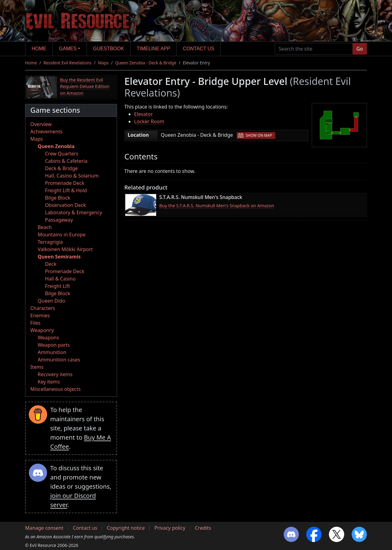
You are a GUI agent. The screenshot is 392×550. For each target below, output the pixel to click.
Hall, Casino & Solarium (72, 176)
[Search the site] (314, 49)
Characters (43, 308)
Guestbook (109, 49)
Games (68, 49)
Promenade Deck (65, 183)
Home (39, 49)
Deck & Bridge (61, 168)
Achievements (46, 132)
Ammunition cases (59, 360)
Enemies (40, 315)
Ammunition (52, 352)
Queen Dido (51, 301)
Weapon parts (54, 345)
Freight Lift (57, 286)
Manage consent (44, 528)
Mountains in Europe (62, 235)
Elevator (143, 114)
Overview (41, 124)
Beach (45, 227)
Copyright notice (126, 528)
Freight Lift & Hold (66, 190)
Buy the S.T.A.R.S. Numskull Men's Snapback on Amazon (217, 206)
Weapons (48, 338)
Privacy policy (170, 528)
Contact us (199, 49)
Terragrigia (50, 242)
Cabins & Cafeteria (66, 161)
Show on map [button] (259, 135)
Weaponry (42, 330)
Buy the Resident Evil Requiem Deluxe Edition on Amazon (85, 86)
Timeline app (154, 49)
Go (360, 49)
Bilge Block (58, 198)
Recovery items (55, 374)
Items (37, 367)
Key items (49, 382)
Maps (103, 63)
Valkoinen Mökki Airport (65, 249)
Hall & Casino (60, 279)
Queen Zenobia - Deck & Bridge (146, 63)
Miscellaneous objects (55, 389)
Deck (51, 264)
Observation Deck (65, 205)
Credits (203, 528)
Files (35, 323)
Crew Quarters (62, 154)
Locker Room (149, 121)
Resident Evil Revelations (68, 63)
